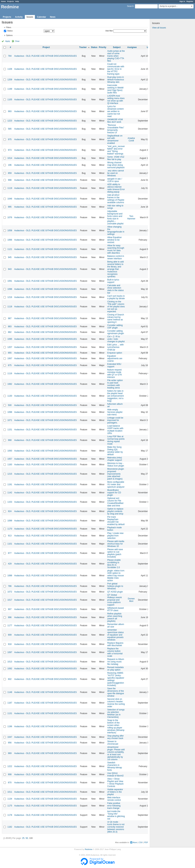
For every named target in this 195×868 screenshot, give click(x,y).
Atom (135, 842)
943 (10, 269)
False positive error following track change (114, 806)
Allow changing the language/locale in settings (116, 231)
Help (17, 1)
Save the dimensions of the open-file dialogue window (116, 692)
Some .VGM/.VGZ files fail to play (116, 158)
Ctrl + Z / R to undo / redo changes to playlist (116, 339)
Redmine (89, 849)
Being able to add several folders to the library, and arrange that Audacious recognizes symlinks (115, 269)
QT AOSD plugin (115, 592)
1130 (10, 396)
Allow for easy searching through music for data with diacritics (116, 249)
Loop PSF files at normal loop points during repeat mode (116, 440)
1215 (10, 474)
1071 (10, 420)
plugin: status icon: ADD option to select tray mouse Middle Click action (116, 576)
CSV (141, 842)
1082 (10, 384)
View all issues (159, 28)
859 (10, 173)
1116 (10, 373)
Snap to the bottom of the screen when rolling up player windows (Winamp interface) (116, 726)
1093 (10, 451)
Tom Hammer (131, 217)
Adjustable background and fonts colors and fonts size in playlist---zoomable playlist (115, 217)
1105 (10, 100)
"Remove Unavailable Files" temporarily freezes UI (116, 129)
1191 (10, 484)
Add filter (109, 31)
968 (10, 440)
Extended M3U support (114, 365)
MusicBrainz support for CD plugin (114, 493)
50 (27, 838)
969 (10, 753)
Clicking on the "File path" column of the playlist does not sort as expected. (116, 307)
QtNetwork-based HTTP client (115, 609)
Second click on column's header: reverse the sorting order (116, 703)
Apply (8, 41)
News (53, 17)
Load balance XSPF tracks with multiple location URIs (115, 430)
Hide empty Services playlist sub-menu (115, 412)
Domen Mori (131, 600)
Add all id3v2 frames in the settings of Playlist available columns (116, 199)
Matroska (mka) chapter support (115, 459)
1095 (10, 339)
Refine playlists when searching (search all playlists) (115, 617)
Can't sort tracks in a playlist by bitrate (116, 297)
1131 (10, 713)
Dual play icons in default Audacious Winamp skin (116, 80)
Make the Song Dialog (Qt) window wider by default (115, 451)
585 (10, 129)
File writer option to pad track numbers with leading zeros (115, 384)
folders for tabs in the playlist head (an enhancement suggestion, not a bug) (115, 396)
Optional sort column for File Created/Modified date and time (115, 502)
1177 (10, 625)
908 (10, 774)
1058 (10, 231)
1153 (10, 502)
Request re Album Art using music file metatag (116, 662)
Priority (103, 47)
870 (10, 783)
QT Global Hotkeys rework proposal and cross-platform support (115, 600)
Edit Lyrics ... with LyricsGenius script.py (115, 347)
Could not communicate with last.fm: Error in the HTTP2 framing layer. (116, 69)
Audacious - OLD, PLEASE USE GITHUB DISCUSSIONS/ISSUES (46, 56)
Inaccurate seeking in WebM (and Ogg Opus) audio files (115, 89)
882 (10, 332)
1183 (10, 465)
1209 (10, 80)
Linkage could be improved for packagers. (115, 420)
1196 (10, 726)
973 (10, 150)
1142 (10, 493)
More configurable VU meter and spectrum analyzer (116, 484)
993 (10, 111)
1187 (10, 703)
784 (10, 56)
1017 (10, 600)
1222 (10, 766)
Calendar (41, 17)
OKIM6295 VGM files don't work (115, 121)
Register (190, 1)
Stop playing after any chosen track (115, 737)
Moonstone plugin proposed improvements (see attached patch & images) (116, 474)
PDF (146, 842)
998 (10, 180)
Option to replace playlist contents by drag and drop (115, 511)
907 (10, 609)
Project (46, 47)
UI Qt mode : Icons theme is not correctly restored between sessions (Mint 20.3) (116, 827)
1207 (10, 347)
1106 (10, 69)
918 (10, 644)
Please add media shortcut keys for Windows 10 (116, 544)
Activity (19, 17)
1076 (10, 217)
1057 (10, 459)
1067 (10, 358)
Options (9, 35)
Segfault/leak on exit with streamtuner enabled (115, 139)
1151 (10, 430)
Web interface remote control (114, 799)
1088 (10, 576)
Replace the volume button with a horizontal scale (115, 652)
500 (10, 405)
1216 (10, 297)
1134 (10, 799)
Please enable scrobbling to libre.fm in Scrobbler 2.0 (114, 564)
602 (10, 679)
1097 (10, 652)
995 (10, 207)
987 (10, 318)
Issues (30, 17)
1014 (10, 158)
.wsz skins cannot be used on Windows (116, 173)
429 (10, 564)
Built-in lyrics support (113, 281)
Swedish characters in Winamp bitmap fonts (115, 766)
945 (10, 257)
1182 (10, 827)
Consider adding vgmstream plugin (116, 332)
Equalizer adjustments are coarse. (115, 358)
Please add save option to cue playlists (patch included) (115, 553)
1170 (10, 529)
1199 (10, 89)
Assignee (132, 47)
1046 (10, 199)
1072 (10, 592)
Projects (11, 1)
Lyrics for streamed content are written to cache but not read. (115, 111)
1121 (10, 249)
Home (3, 1)
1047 (10, 737)
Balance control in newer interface (116, 257)
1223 (10, 121)
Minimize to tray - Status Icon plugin (116, 465)
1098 (10, 412)
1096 (10, 289)
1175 (10, 806)
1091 (10, 281)
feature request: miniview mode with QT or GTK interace (115, 373)
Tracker (83, 47)
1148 (10, 692)
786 (10, 586)
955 (10, 353)
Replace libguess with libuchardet (115, 644)
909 (10, 635)
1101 (10, 544)
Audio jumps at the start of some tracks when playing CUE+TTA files (116, 56)
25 (23, 838)
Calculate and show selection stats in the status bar (115, 289)
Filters (9, 27)
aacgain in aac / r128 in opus (115, 180)
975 (10, 139)
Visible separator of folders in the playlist (115, 792)
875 (10, 365)
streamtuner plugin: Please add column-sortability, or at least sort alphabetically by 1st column (116, 753)
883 (10, 327)
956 (10, 743)
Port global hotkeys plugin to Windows (115, 586)
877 (10, 553)
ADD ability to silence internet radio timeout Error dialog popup (116, 188)
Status (10, 31)
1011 (10, 792)
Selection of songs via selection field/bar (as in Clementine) (116, 713)
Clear (17, 41)
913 (10, 536)
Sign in (182, 1)
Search (130, 6)
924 (10, 511)
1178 (10, 815)
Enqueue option (115, 353)
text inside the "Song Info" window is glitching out (116, 815)
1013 (10, 662)
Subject (117, 47)
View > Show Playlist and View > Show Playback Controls (115, 783)
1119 (10, 188)
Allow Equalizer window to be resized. (114, 240)
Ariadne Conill (131, 139)
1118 (10, 307)
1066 (10, 240)
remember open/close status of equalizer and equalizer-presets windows (115, 635)
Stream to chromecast (113, 743)
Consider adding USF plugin (115, 327)
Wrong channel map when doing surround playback (116, 165)
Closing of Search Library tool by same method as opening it (116, 318)
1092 (10, 669)
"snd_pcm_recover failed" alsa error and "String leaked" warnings (116, 150)
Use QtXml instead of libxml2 (115, 774)
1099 (10, 521)
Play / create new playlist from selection (115, 536)
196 (10, 165)
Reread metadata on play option (115, 669)
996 (10, 617)
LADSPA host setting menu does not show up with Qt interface (116, 100)
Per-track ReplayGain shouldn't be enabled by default (116, 521)
